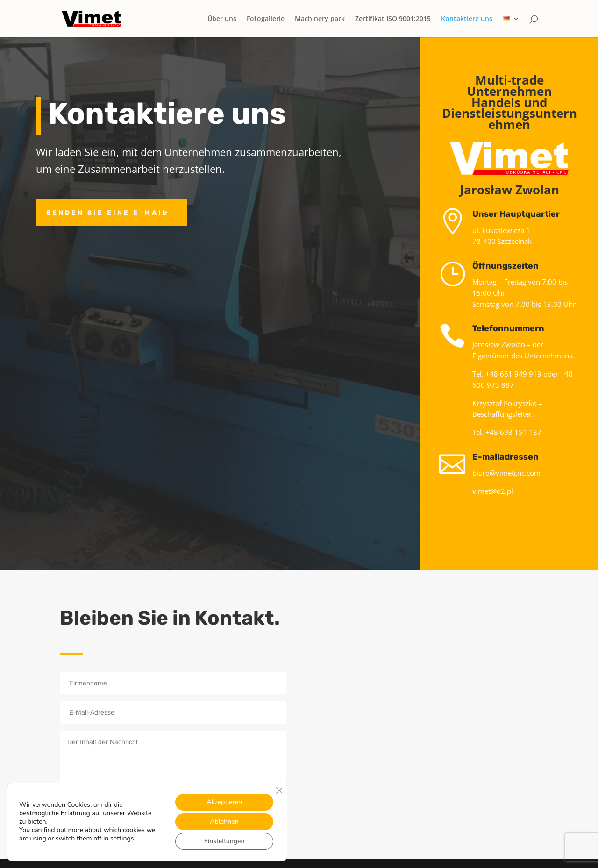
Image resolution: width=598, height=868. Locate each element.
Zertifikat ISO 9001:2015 (393, 19)
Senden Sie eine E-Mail (107, 213)
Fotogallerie (266, 19)
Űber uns (222, 19)
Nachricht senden (222, 813)
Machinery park (320, 19)
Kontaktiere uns (467, 19)
